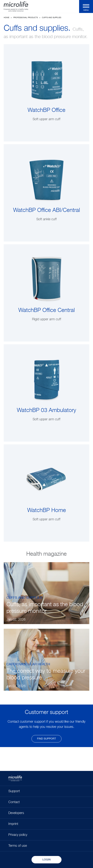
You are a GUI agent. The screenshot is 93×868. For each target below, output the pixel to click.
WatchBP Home (47, 511)
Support (14, 791)
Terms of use (18, 846)
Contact (14, 802)
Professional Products (26, 18)
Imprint (13, 824)
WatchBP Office (46, 110)
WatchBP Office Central (47, 310)
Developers (16, 813)
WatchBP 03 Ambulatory (46, 411)
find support (46, 739)
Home (6, 18)
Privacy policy (18, 835)
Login (46, 860)
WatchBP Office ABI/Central (47, 210)
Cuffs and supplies (52, 18)
